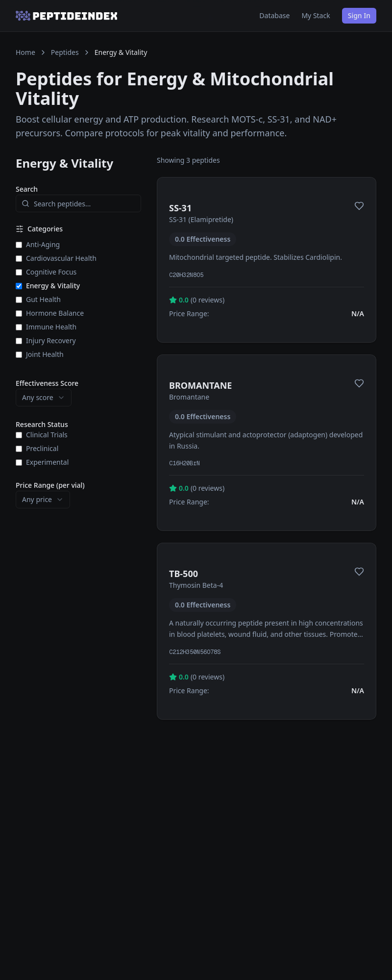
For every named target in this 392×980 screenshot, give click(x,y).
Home (25, 52)
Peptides (65, 52)
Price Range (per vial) (50, 485)
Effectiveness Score (47, 383)
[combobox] (44, 398)
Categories (39, 229)
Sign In (359, 15)
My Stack (316, 15)
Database (274, 15)
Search (27, 189)
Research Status (42, 424)
